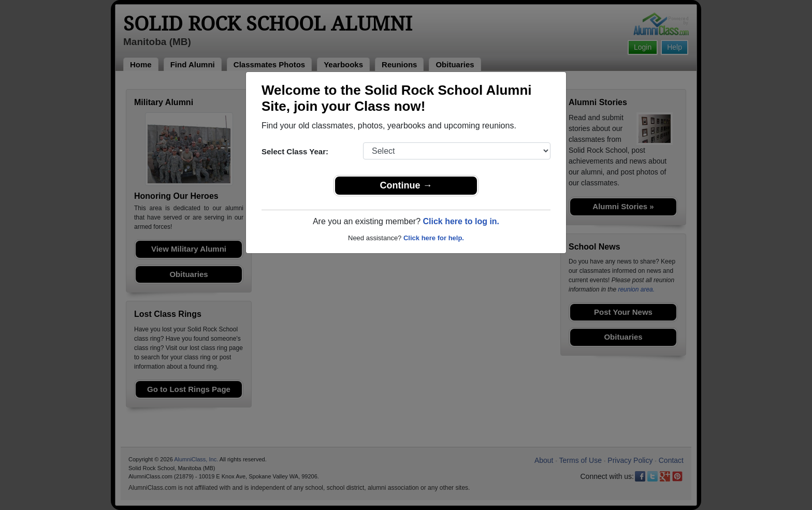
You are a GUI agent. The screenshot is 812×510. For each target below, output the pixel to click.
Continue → (406, 185)
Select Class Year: (295, 151)
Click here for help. (434, 238)
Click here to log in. (461, 221)
